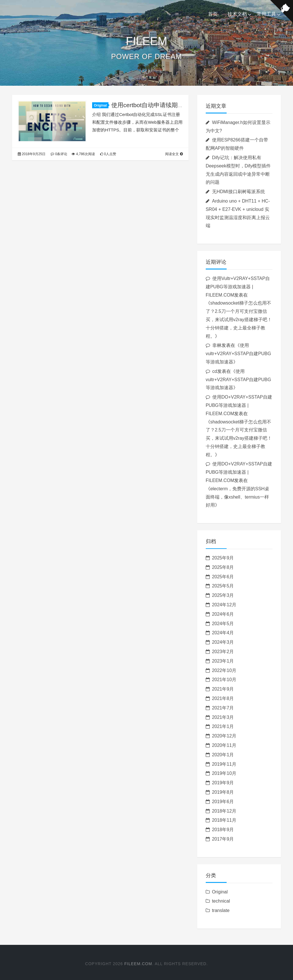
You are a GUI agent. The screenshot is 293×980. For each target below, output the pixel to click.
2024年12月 (224, 605)
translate (221, 910)
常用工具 (266, 14)
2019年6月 (223, 802)
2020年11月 (224, 745)
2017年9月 (223, 839)
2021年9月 (223, 689)
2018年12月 (224, 811)
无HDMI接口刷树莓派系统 (238, 192)
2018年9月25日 (32, 154)
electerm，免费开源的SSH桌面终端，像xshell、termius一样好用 (237, 497)
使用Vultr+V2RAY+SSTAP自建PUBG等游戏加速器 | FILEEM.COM (238, 287)
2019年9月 (223, 783)
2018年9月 (223, 830)
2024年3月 (223, 642)
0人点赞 (108, 154)
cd (215, 371)
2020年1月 (223, 755)
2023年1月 (223, 661)
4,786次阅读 (83, 154)
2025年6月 (223, 577)
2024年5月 (223, 624)
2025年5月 (223, 586)
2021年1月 (223, 726)
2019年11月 (224, 764)
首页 (213, 14)
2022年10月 (224, 670)
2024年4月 (223, 633)
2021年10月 (224, 680)
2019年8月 (223, 792)
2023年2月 (223, 652)
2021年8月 (223, 698)
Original (101, 105)
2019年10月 (224, 773)
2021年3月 (223, 717)
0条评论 (59, 154)
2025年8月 (223, 567)
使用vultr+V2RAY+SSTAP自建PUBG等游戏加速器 (238, 354)
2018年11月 (224, 820)
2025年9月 (223, 558)
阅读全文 (174, 154)
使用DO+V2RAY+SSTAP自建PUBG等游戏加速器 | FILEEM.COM (239, 405)
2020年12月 (224, 736)
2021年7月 (223, 708)
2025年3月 (223, 595)
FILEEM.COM (138, 964)
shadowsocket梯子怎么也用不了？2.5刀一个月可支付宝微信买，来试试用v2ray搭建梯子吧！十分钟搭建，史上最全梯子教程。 (239, 319)
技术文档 (237, 14)
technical (221, 901)
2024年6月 (223, 614)
